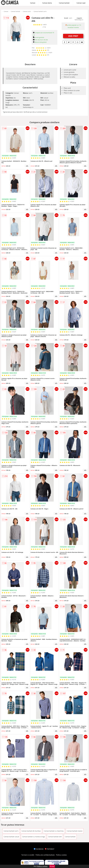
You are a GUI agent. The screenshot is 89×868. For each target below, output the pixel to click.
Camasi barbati (64, 3)
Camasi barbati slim (55, 837)
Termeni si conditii (28, 855)
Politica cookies (61, 855)
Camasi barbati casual (11, 837)
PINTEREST (50, 849)
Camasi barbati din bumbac (31, 831)
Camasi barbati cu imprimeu (54, 831)
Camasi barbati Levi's (40, 11)
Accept (52, 866)
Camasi (33, 3)
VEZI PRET (73, 36)
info (27, 166)
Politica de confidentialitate (45, 855)
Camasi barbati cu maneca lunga (34, 837)
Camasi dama (47, 3)
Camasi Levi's (27, 11)
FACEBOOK (39, 849)
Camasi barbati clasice (75, 831)
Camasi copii (81, 3)
